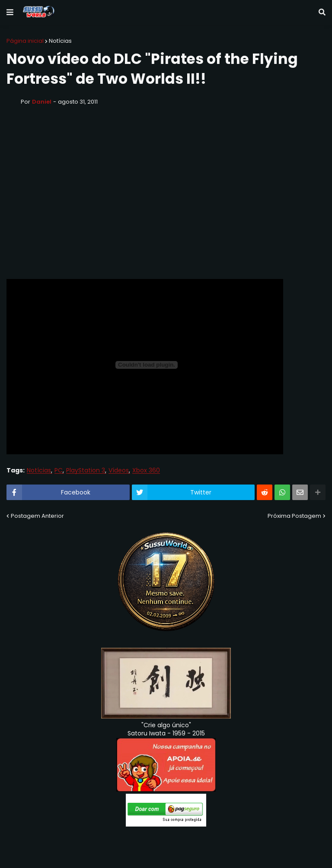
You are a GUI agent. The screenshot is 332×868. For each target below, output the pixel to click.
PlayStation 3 (86, 470)
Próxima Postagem (294, 516)
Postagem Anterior (37, 516)
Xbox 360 (146, 470)
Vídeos (119, 470)
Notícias (60, 41)
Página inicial (25, 41)
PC (59, 470)
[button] (10, 13)
